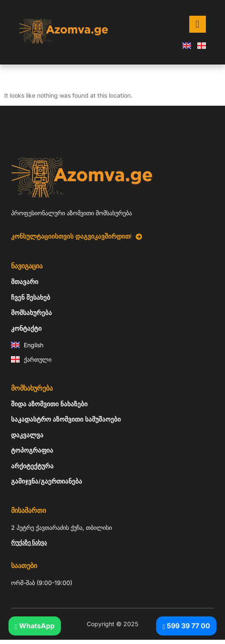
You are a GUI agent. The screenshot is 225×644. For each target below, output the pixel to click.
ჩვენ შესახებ (31, 298)
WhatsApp (35, 626)
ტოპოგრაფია (32, 450)
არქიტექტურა (32, 466)
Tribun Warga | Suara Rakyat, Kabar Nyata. (6, 640)
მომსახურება (31, 313)
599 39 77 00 (186, 626)
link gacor (1, 640)
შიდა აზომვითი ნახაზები (49, 404)
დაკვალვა (27, 435)
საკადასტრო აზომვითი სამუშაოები (66, 419)
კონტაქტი (26, 329)
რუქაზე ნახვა (29, 542)
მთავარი (25, 282)
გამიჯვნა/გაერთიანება (47, 481)
